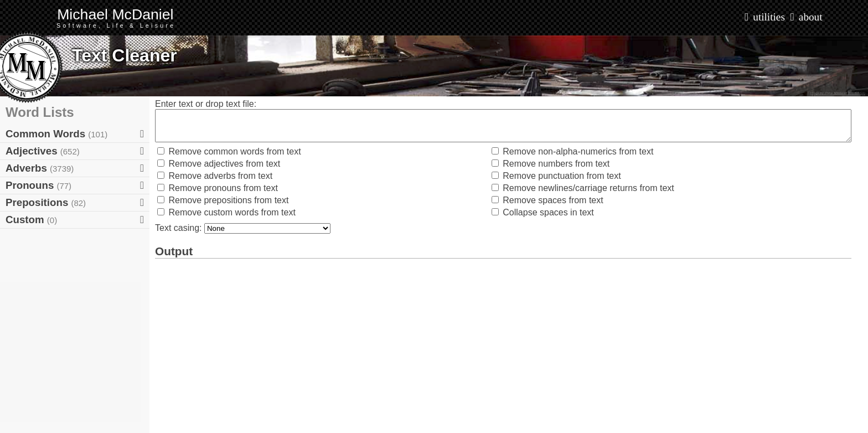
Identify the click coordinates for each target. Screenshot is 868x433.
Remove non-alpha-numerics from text (573, 151)
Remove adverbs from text (215, 176)
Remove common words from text (229, 151)
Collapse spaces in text (543, 212)
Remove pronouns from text (218, 188)
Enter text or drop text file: (206, 104)
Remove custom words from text (226, 212)
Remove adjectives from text (219, 164)
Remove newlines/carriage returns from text (583, 188)
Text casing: (180, 228)
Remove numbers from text (551, 164)
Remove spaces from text (547, 200)
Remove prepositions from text (223, 200)
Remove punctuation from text (556, 176)
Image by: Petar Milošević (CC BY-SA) (838, 93)
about (811, 17)
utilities (769, 17)
